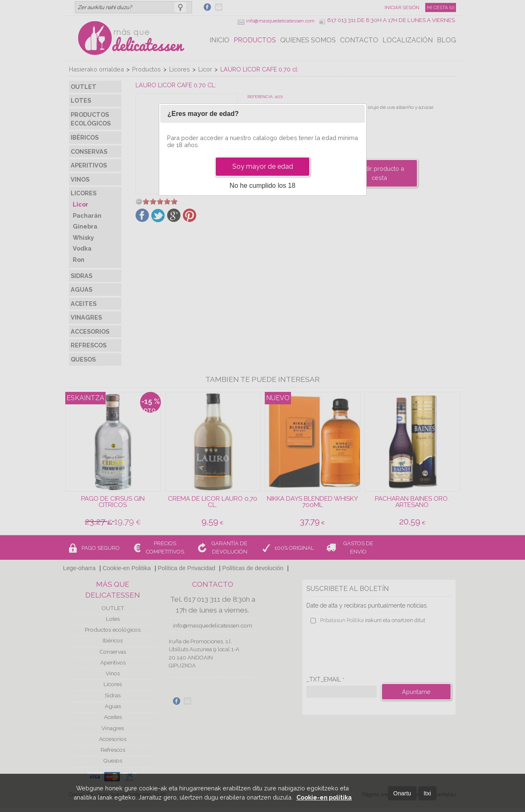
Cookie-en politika (324, 797)
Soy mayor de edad (263, 166)
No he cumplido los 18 (262, 186)
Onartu (402, 793)
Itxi (427, 793)
